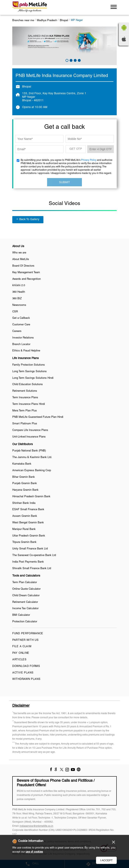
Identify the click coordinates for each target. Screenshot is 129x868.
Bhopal (64, 21)
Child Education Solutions (28, 384)
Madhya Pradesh (47, 21)
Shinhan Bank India (24, 503)
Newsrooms (19, 305)
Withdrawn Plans (26, 679)
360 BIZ (17, 299)
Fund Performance (28, 634)
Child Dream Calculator (26, 596)
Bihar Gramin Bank (24, 477)
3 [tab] (75, 60)
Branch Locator (21, 344)
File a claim (22, 647)
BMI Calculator (21, 615)
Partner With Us (25, 640)
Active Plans (23, 673)
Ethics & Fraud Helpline (26, 351)
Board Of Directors (23, 266)
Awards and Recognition (27, 279)
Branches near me (23, 21)
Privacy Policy (89, 160)
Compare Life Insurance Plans (30, 430)
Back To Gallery (28, 219)
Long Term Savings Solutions (29, 372)
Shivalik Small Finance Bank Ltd (32, 569)
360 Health (19, 292)
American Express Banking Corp (32, 471)
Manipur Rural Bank (24, 529)
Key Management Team (26, 273)
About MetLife (21, 259)
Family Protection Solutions (29, 365)
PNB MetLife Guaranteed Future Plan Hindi (38, 417)
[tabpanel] (64, 46)
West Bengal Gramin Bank (28, 523)
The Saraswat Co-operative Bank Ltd (34, 555)
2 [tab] (71, 60)
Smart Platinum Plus (25, 424)
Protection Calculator (25, 622)
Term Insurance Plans (25, 398)
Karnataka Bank (22, 464)
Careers (17, 331)
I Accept (106, 860)
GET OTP (76, 149)
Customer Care (21, 325)
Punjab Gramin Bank (25, 484)
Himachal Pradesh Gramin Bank (31, 497)
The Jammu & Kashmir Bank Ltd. (32, 457)
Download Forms (26, 666)
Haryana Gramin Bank (25, 490)
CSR (15, 312)
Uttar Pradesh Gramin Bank (29, 536)
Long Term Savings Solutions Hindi (33, 378)
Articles (19, 660)
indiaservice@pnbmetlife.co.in (36, 826)
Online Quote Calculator (26, 589)
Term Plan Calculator (25, 583)
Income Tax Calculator (25, 609)
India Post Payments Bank (28, 562)
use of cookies (34, 852)
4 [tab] (79, 60)
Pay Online (21, 653)
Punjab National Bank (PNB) (29, 451)
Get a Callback (21, 318)
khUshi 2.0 (19, 285)
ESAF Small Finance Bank (28, 510)
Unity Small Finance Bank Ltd (30, 549)
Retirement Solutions (25, 391)
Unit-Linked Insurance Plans (29, 437)
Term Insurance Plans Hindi (29, 404)
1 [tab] (67, 60)
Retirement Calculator (25, 602)
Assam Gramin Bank (25, 516)
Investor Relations (23, 338)
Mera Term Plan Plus (25, 411)
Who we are (19, 253)
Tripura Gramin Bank (24, 542)
